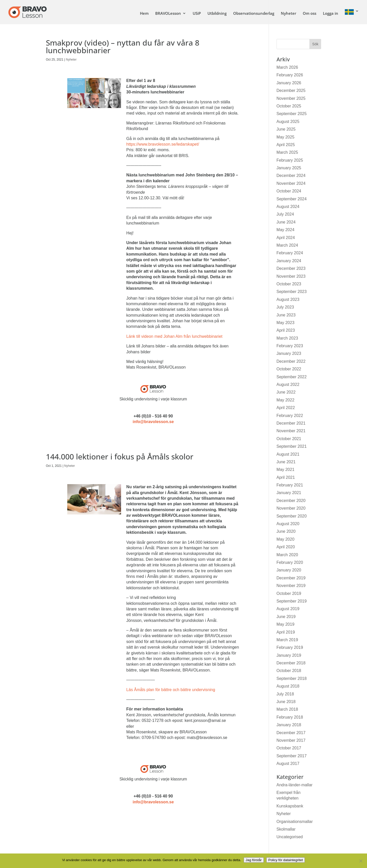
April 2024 (286, 238)
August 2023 (288, 299)
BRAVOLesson (168, 14)
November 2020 (291, 508)
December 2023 (291, 268)
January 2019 (289, 655)
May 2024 (285, 230)
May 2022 (285, 400)
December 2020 (291, 501)
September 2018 (292, 678)
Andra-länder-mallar (294, 785)
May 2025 (285, 137)
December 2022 (291, 361)
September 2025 (292, 114)
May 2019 (285, 624)
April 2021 (286, 477)
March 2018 (287, 709)
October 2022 (289, 369)
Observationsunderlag (254, 14)
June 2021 (286, 462)
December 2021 (291, 423)
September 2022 (292, 377)
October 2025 (289, 106)
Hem (144, 14)
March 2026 (287, 67)
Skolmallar (286, 829)
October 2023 (289, 284)
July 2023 (285, 307)
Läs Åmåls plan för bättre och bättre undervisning (171, 690)
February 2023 (290, 346)
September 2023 (292, 292)
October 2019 (289, 593)
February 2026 (290, 75)
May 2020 (285, 539)
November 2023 (291, 276)
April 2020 (286, 547)
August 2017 (288, 764)
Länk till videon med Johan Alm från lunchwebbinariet (174, 336)
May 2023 (285, 323)
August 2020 (288, 524)
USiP (197, 14)
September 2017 (292, 756)
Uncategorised (290, 837)
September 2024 (292, 199)
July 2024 (285, 214)
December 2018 (291, 663)
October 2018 (289, 671)
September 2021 (292, 446)
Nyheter (289, 14)
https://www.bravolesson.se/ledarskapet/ (163, 144)
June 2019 (286, 617)
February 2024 (290, 253)
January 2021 (289, 493)
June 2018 (286, 702)
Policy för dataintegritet (286, 860)
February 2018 (290, 717)
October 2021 (289, 439)
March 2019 (287, 640)
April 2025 (286, 145)
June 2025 (286, 129)
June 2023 (286, 315)
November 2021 (291, 431)
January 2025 (289, 168)
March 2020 (287, 555)
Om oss (310, 14)
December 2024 (291, 176)
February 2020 (290, 562)
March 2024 (287, 245)
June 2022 (286, 392)
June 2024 (286, 222)
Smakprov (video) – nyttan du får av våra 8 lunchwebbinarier (123, 46)
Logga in (331, 14)
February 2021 (290, 485)
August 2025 (288, 122)
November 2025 (291, 98)
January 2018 (289, 725)
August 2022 (288, 384)
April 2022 (286, 408)
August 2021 (288, 454)
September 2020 (292, 516)
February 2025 (290, 160)
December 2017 (291, 733)
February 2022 (290, 416)
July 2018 (285, 694)
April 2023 (286, 330)
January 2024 (289, 261)
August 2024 (288, 207)
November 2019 (291, 586)
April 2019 (286, 632)
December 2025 (291, 90)
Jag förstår (254, 860)
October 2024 (289, 191)
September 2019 (292, 601)
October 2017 (289, 748)
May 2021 (285, 470)
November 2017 (291, 740)
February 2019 (290, 647)
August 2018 (288, 686)
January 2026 (289, 83)
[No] (361, 861)
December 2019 (291, 578)
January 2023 (289, 353)
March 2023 (287, 338)
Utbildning (217, 14)
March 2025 (287, 152)
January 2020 (289, 570)
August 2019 (288, 609)
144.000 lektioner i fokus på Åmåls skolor (120, 457)
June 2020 (286, 531)
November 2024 (291, 183)
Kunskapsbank (290, 806)
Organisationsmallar (295, 822)
